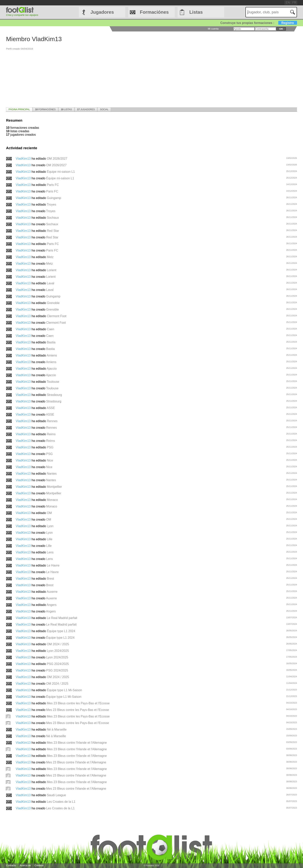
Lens (50, 552)
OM (49, 513)
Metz (50, 257)
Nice (50, 460)
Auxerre (52, 592)
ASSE (51, 408)
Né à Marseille (57, 730)
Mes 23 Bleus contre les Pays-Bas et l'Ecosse (78, 703)
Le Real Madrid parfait (62, 618)
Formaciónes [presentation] (45, 109)
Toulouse (53, 382)
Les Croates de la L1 (61, 802)
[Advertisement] (122, 77)
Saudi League (56, 795)
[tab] (19, 109)
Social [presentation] (104, 109)
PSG (50, 447)
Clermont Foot (57, 316)
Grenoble (53, 303)
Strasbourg (54, 395)
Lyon (50, 526)
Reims (51, 434)
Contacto (11, 865)
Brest (50, 579)
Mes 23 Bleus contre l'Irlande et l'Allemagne (77, 743)
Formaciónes (154, 12)
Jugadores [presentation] (86, 109)
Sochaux (53, 218)
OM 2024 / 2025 (58, 644)
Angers (51, 605)
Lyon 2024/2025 (58, 651)
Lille (49, 539)
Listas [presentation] (66, 109)
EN (288, 3)
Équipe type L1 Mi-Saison (64, 690)
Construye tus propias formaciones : (259, 23)
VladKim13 (24, 159)
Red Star (53, 231)
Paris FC (53, 185)
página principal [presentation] (19, 109)
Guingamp (54, 198)
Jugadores (102, 12)
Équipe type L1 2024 (61, 631)
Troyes (51, 205)
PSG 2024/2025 (58, 664)
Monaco (52, 500)
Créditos (39, 865)
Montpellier (54, 487)
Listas (196, 12)
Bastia (51, 342)
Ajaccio (52, 369)
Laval (50, 283)
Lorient (51, 270)
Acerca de (25, 865)
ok (281, 29)
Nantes (52, 474)
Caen (50, 329)
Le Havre (53, 565)
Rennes (52, 421)
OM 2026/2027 (57, 159)
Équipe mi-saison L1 (61, 172)
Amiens (52, 355)
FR (294, 3)
